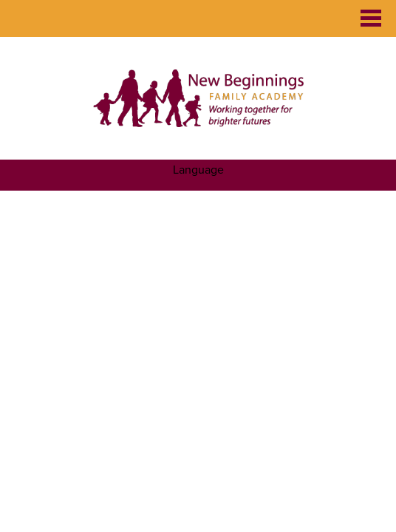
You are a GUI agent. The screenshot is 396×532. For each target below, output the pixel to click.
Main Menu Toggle (371, 18)
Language (198, 170)
